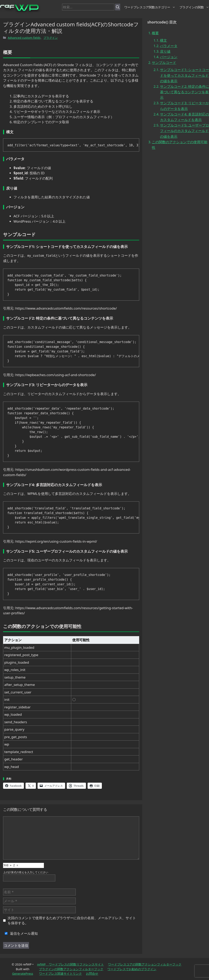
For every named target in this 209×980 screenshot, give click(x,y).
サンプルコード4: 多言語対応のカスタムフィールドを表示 (185, 117)
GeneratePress (23, 973)
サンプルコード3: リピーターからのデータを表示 (185, 106)
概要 (155, 33)
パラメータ (169, 46)
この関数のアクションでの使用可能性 (180, 145)
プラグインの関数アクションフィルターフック (71, 969)
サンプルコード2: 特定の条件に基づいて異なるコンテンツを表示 (185, 92)
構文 (163, 40)
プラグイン (51, 38)
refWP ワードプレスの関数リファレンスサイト (70, 964)
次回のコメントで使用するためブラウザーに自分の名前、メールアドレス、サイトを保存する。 (72, 921)
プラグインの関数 (194, 7)
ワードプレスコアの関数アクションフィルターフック (145, 964)
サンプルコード (164, 63)
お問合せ (92, 973)
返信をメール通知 (20, 933)
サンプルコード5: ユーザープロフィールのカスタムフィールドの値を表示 (185, 131)
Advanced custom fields (24, 38)
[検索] (118, 7)
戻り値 (165, 51)
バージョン (169, 57)
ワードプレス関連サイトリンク (60, 973)
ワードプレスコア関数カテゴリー (150, 7)
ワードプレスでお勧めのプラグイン (132, 969)
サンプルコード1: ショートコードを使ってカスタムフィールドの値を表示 (185, 75)
